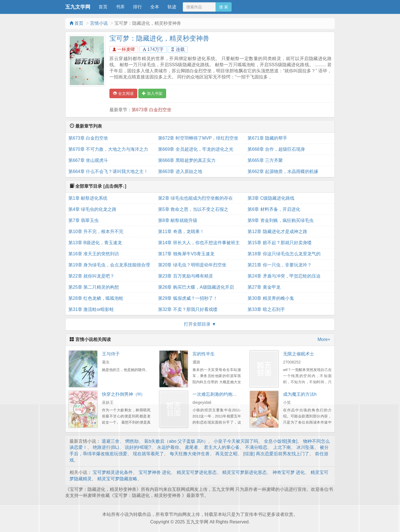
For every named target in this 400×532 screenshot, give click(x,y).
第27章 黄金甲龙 (264, 287)
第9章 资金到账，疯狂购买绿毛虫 (280, 220)
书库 (120, 7)
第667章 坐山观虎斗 (88, 160)
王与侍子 (111, 354)
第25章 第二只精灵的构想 (94, 287)
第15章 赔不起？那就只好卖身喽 (279, 243)
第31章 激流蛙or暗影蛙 (91, 309)
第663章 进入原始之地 (180, 171)
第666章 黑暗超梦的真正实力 (187, 160)
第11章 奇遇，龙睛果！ (181, 232)
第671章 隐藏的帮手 (267, 138)
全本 (155, 7)
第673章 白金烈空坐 (152, 110)
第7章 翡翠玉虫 (83, 220)
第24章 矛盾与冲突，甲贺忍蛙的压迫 (284, 276)
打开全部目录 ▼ (200, 324)
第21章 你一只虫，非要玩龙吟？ (279, 265)
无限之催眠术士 (299, 354)
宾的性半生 (204, 354)
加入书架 (152, 93)
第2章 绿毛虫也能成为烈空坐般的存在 (195, 198)
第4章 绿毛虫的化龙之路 (92, 209)
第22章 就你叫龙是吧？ (91, 276)
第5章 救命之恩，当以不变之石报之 (193, 209)
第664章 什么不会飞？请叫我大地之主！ (108, 171)
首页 (103, 7)
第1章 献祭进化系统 (88, 198)
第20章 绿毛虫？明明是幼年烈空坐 (192, 265)
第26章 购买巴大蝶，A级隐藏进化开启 (196, 287)
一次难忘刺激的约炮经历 (217, 394)
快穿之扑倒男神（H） (124, 394)
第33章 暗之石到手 (266, 309)
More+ (324, 339)
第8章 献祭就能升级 (178, 220)
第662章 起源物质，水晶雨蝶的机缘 (283, 171)
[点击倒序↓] (115, 186)
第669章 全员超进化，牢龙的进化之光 (196, 149)
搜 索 (224, 7)
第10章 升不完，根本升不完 (96, 232)
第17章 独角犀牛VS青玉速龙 (186, 254)
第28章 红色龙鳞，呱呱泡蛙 (96, 298)
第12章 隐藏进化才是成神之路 (277, 232)
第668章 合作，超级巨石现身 (276, 149)
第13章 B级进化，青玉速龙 (95, 243)
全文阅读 (123, 93)
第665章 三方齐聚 (265, 160)
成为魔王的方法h (300, 394)
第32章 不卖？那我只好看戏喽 (188, 309)
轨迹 (172, 7)
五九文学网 (78, 7)
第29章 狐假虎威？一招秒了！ (188, 298)
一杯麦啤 (124, 49)
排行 (137, 7)
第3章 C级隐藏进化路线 (271, 198)
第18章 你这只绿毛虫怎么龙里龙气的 (284, 254)
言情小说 (99, 23)
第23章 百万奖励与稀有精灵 (186, 276)
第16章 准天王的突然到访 (94, 254)
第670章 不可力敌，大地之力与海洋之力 (108, 149)
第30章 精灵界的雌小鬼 (271, 298)
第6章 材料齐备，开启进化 (274, 209)
